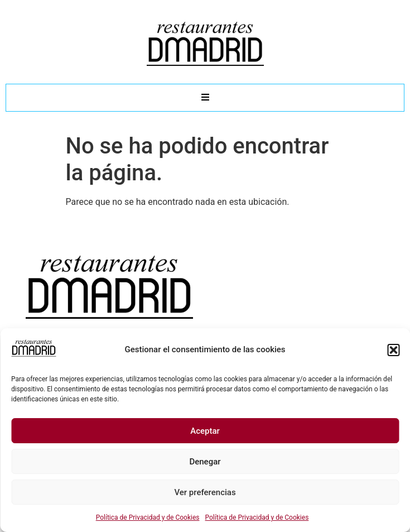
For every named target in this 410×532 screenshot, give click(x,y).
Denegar (205, 462)
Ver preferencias (205, 492)
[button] (393, 350)
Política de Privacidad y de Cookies (148, 517)
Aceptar (205, 431)
